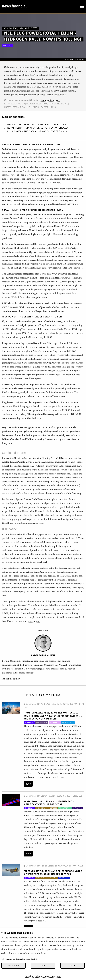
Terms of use (33, 621)
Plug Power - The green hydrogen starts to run (37, 131)
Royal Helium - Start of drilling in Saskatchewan (38, 128)
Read (28, 784)
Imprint (29, 976)
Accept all (14, 966)
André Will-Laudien (50, 100)
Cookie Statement (52, 976)
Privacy (38, 976)
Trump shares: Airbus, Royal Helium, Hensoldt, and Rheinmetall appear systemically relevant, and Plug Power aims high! (53, 716)
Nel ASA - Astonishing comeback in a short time (37, 124)
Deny (73, 966)
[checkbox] (3, 959)
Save (43, 966)
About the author (11, 679)
